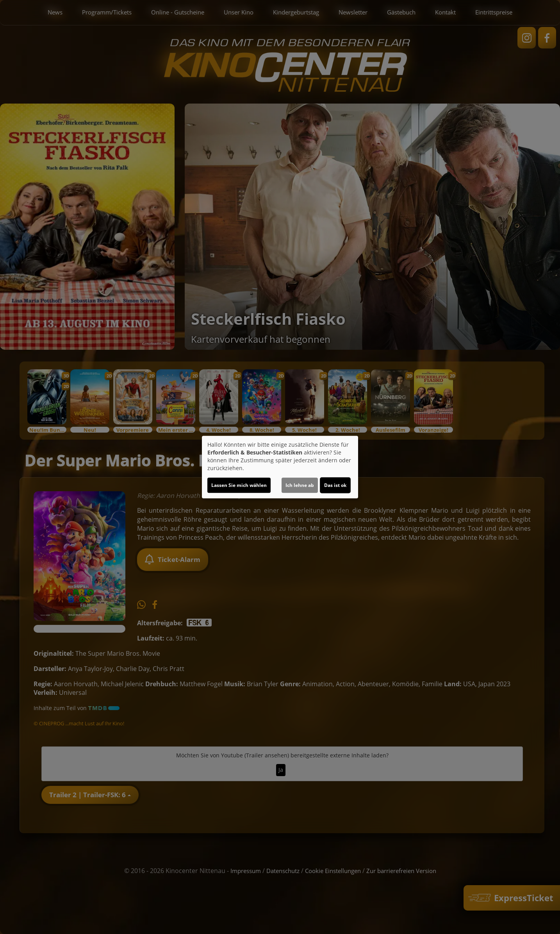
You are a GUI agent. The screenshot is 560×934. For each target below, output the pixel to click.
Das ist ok (335, 485)
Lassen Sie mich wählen (239, 485)
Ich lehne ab (300, 485)
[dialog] (280, 467)
